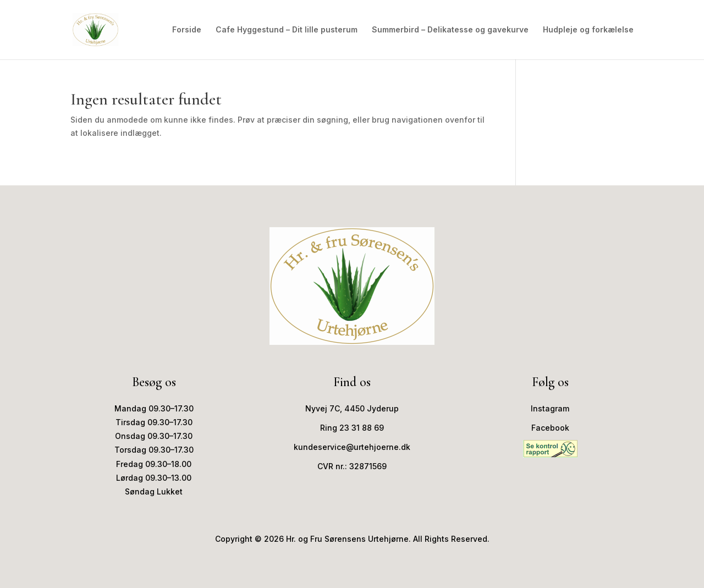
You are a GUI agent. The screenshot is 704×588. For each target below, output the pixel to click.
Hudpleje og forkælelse (588, 30)
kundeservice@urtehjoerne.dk (352, 447)
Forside (187, 30)
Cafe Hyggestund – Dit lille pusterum (287, 30)
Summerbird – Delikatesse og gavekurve (450, 30)
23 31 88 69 (362, 428)
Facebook (550, 428)
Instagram (550, 408)
